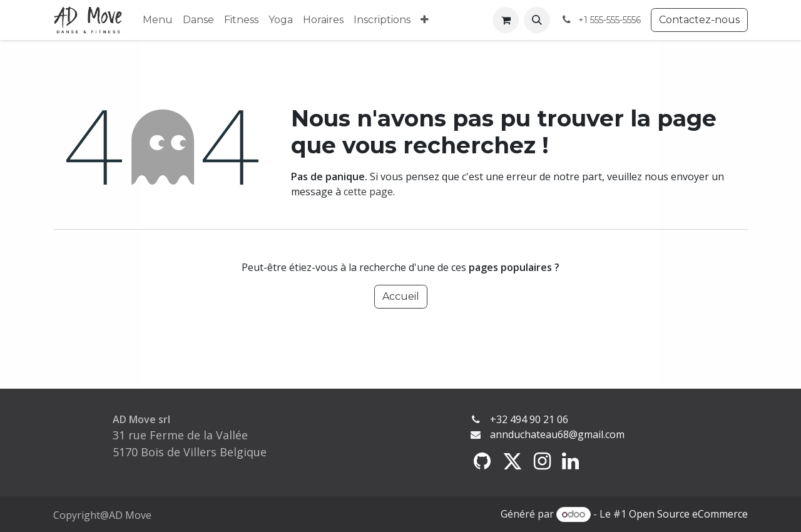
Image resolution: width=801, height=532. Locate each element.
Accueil (401, 296)
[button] (537, 20)
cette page (368, 192)
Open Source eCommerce (688, 514)
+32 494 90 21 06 (529, 419)
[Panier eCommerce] (506, 20)
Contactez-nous (699, 20)
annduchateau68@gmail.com (557, 434)
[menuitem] (158, 20)
